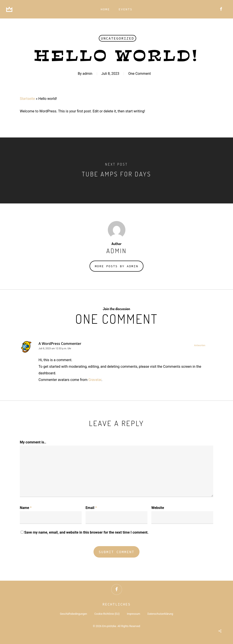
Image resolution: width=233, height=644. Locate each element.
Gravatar (95, 380)
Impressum (134, 614)
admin (87, 74)
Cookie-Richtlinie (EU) (107, 614)
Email (91, 508)
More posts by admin (117, 266)
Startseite (27, 99)
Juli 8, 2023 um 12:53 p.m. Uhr (55, 349)
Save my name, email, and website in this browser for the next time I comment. (86, 532)
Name (26, 508)
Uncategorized (118, 38)
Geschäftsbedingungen (73, 614)
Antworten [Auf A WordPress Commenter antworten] (200, 345)
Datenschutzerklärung (160, 614)
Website (158, 508)
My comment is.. (33, 442)
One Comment (139, 74)
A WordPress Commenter (60, 344)
